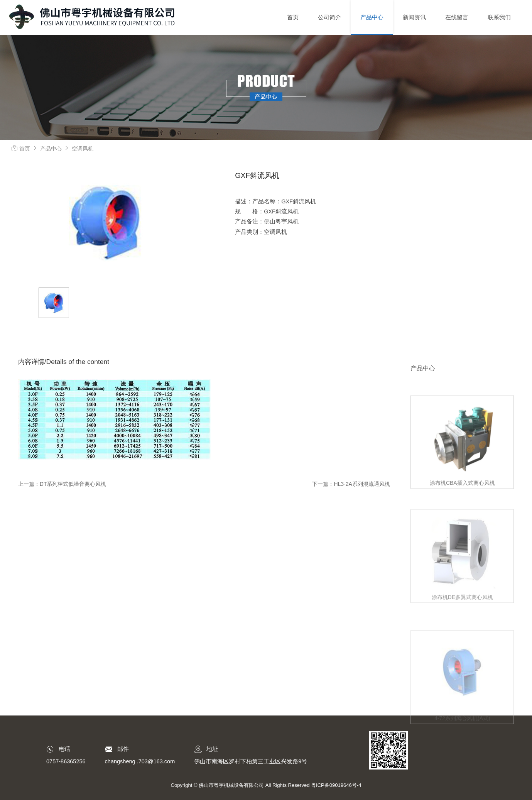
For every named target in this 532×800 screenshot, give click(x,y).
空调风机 (83, 149)
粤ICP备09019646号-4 (336, 785)
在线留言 (457, 17)
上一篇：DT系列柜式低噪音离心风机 (62, 484)
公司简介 (329, 17)
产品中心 (372, 17)
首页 (293, 17)
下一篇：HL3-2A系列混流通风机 (351, 484)
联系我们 (499, 17)
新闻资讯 (414, 17)
